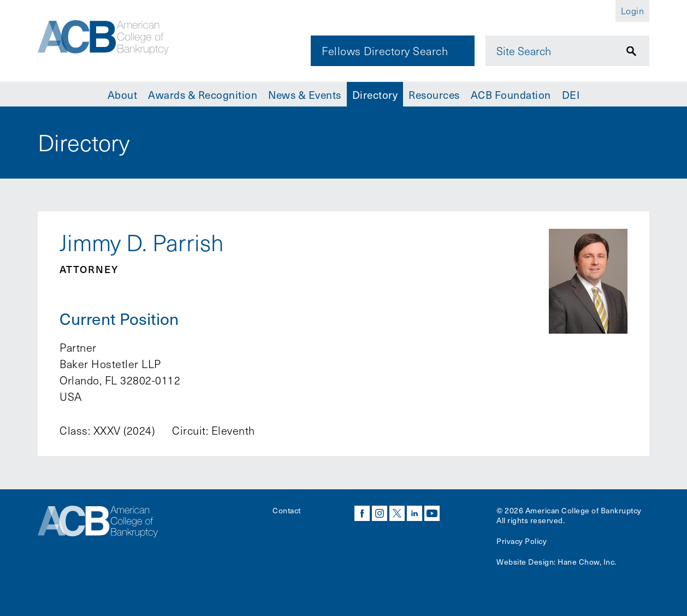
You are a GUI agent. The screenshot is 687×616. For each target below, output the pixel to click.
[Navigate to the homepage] (112, 40)
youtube (432, 513)
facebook (362, 513)
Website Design (525, 562)
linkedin (414, 513)
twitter (397, 513)
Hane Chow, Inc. (587, 562)
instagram (380, 513)
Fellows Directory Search (385, 51)
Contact (287, 510)
